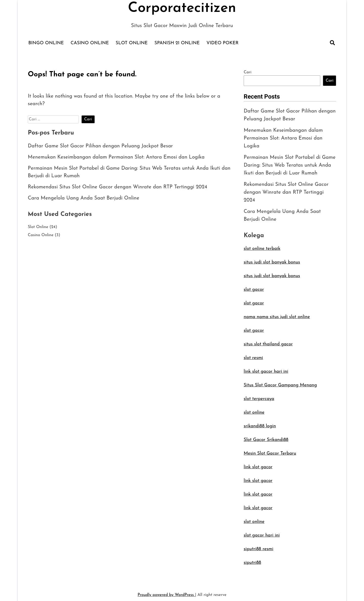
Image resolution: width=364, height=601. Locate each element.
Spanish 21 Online (177, 43)
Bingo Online (46, 43)
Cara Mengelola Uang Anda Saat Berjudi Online (84, 198)
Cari (248, 72)
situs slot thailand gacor (268, 341)
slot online (254, 409)
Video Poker (223, 43)
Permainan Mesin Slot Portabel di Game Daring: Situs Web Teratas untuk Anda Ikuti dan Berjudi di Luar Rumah (290, 164)
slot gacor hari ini (262, 532)
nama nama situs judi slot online (277, 314)
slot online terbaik (262, 245)
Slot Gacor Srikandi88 (266, 437)
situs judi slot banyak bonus (272, 259)
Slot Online (132, 43)
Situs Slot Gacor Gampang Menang (280, 382)
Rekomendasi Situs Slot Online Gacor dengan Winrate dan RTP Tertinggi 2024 (118, 187)
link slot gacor (258, 464)
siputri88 (252, 559)
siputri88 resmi (258, 546)
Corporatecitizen (182, 8)
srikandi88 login (260, 423)
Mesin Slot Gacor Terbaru (270, 450)
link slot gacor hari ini (266, 368)
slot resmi (253, 355)
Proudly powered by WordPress (166, 592)
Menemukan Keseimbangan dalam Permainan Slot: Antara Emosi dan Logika (116, 158)
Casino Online (90, 43)
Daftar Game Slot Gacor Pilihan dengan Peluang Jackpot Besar (100, 146)
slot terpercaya (259, 396)
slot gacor (254, 286)
